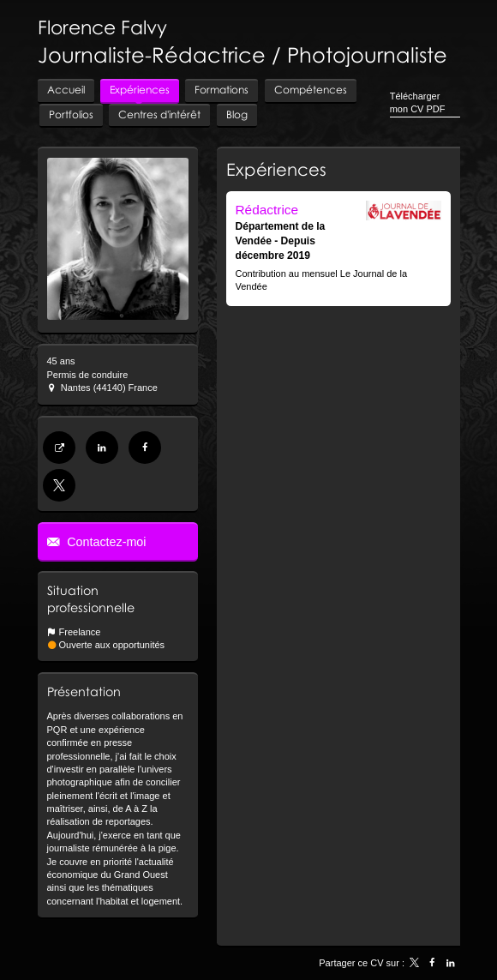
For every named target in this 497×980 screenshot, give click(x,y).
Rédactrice (267, 210)
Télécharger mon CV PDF (418, 102)
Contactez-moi (105, 542)
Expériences (276, 169)
